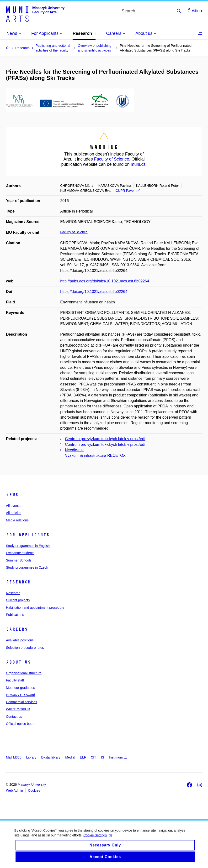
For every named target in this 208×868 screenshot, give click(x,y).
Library (31, 757)
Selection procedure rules (25, 648)
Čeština (195, 11)
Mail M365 (14, 757)
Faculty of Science (112, 159)
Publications (15, 615)
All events (13, 506)
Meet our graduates (20, 688)
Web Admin (14, 790)
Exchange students (20, 553)
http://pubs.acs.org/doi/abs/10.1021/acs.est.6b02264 (105, 281)
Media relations (17, 520)
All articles (14, 513)
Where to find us (18, 709)
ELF (83, 757)
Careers (17, 629)
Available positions (20, 640)
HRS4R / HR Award (21, 695)
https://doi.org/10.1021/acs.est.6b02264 (94, 292)
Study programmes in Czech (27, 567)
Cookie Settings (98, 840)
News (12, 495)
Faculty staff (15, 680)
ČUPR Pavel (128, 191)
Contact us (14, 717)
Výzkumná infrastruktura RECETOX (95, 455)
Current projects (18, 600)
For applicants (28, 535)
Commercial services (21, 702)
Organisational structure (24, 673)
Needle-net (74, 450)
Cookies (34, 790)
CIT (93, 757)
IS (103, 757)
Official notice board (21, 724)
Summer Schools (19, 560)
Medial (70, 757)
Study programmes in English (28, 546)
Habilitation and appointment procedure (35, 608)
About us (18, 662)
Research (18, 582)
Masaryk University (32, 785)
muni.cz (138, 164)
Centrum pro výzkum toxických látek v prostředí (105, 439)
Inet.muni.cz (118, 757)
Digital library (51, 757)
